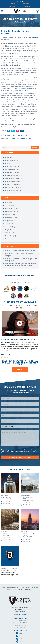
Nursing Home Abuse (12, 188)
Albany (13, 6)
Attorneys (35, 588)
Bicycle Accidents (11, 160)
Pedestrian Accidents (12, 191)
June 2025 (9, 227)
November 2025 (10, 212)
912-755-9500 (23, 623)
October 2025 (10, 215)
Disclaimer (17, 611)
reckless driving (25, 88)
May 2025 (8, 230)
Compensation (17, 135)
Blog (7, 163)
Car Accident (8, 135)
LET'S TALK (20, 370)
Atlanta (27, 6)
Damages (24, 135)
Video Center (26, 588)
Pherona (24, 614)
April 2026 (8, 203)
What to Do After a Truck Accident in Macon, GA (20, 251)
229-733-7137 (22, 625)
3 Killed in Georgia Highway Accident (20, 139)
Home (4, 588)
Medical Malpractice (12, 181)
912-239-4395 (27, 503)
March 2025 (9, 236)
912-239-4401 (27, 505)
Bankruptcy (9, 157)
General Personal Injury (12, 178)
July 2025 (8, 224)
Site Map (23, 611)
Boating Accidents (11, 166)
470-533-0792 (27, 541)
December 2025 (10, 209)
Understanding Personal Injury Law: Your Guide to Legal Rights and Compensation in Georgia (20, 265)
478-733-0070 (22, 621)
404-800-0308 (27, 539)
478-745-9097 (7, 503)
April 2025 (8, 233)
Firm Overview (11, 588)
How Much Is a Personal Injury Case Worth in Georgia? (19, 255)
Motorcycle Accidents (12, 185)
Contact (20, 590)
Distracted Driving (11, 172)
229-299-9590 (7, 538)
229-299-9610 (7, 540)
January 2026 (9, 206)
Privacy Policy (29, 590)
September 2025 (11, 218)
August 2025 (9, 221)
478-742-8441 (7, 501)
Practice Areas (11, 590)
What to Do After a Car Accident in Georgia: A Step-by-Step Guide (21, 260)
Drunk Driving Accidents (13, 175)
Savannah (27, 4)
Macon (13, 4)
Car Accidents (34, 37)
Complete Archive (11, 239)
